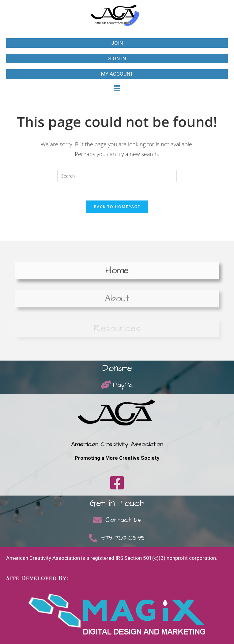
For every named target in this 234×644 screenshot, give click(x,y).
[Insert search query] (117, 176)
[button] (117, 88)
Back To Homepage (117, 207)
